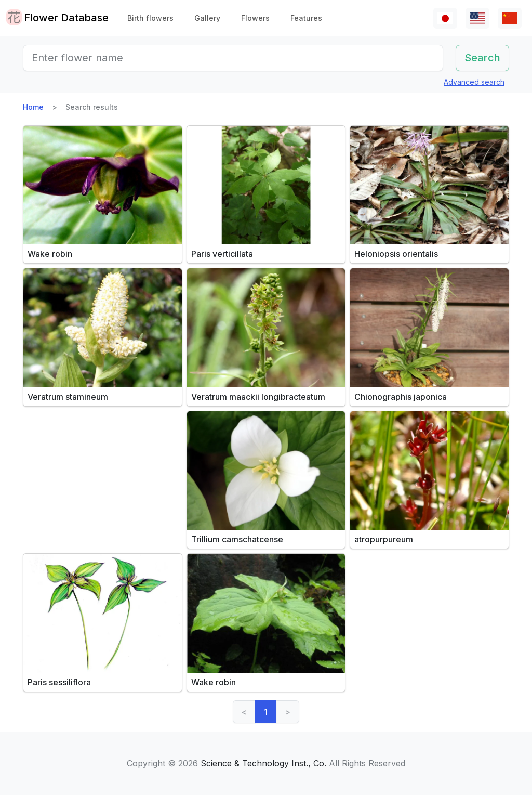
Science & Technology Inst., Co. (263, 763)
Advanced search (474, 82)
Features (306, 18)
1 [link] (266, 712)
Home (33, 107)
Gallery (207, 18)
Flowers (255, 18)
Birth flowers (150, 18)
